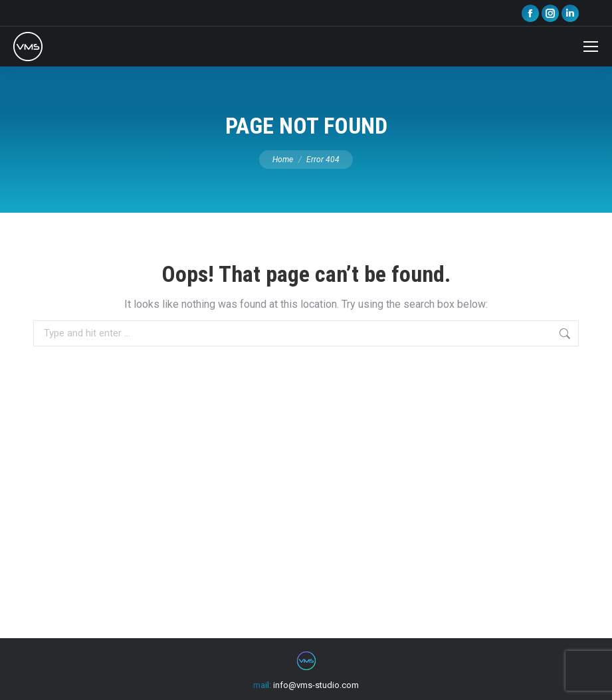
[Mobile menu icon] (591, 47)
